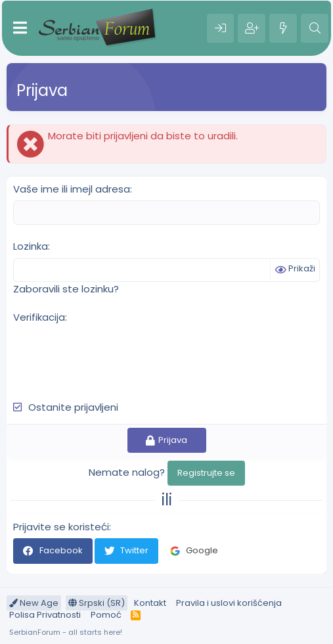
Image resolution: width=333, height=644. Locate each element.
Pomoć (106, 615)
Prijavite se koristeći (61, 527)
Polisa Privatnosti (45, 615)
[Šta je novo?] (283, 28)
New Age (34, 603)
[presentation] (113, 355)
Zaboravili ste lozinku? (66, 289)
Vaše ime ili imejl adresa (72, 189)
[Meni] (20, 28)
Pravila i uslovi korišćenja (229, 603)
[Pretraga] (315, 28)
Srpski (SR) (97, 603)
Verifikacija (39, 317)
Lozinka (31, 246)
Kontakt (150, 603)
